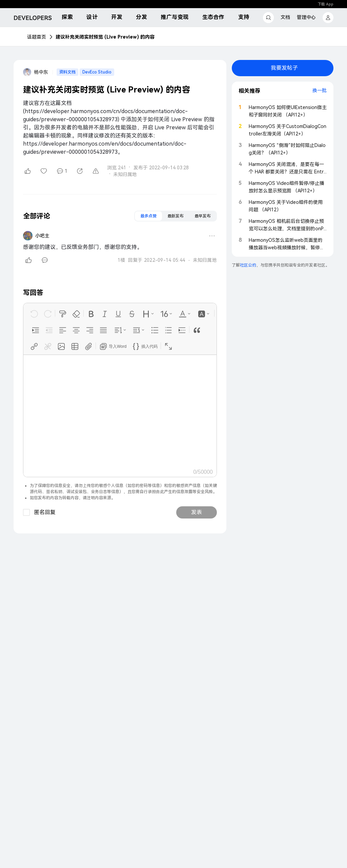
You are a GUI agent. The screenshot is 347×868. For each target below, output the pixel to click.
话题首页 (37, 37)
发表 (197, 512)
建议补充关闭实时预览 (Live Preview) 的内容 (105, 37)
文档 (285, 17)
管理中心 (306, 17)
